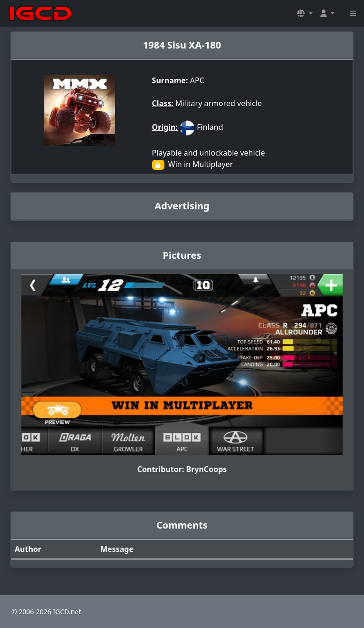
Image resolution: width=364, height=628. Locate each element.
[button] (305, 13)
